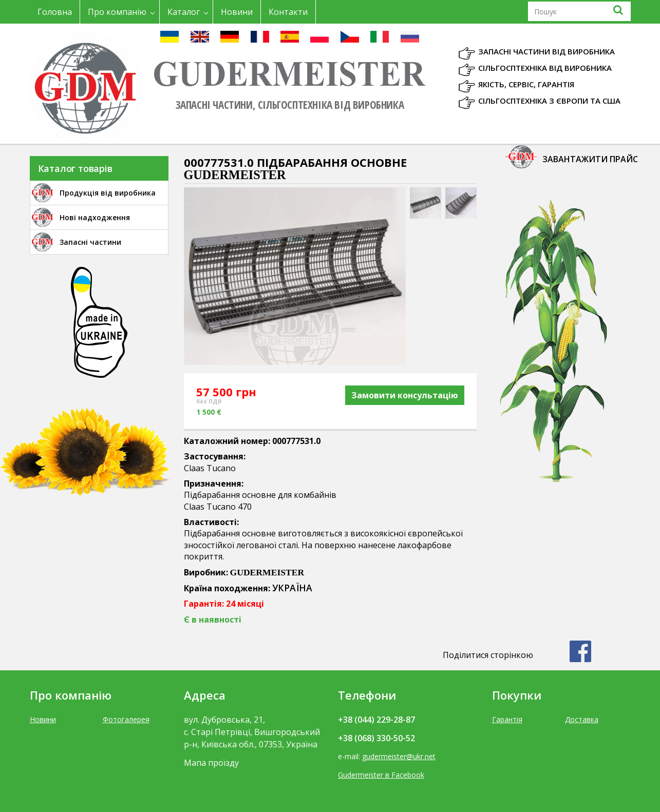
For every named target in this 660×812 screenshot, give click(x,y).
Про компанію (117, 12)
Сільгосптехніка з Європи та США (549, 101)
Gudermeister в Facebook (381, 775)
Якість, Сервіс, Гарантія (526, 84)
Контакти (288, 12)
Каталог (184, 12)
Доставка (582, 719)
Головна (55, 12)
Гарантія (507, 719)
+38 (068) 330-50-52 (376, 738)
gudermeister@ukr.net (399, 756)
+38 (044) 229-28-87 (376, 720)
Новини (237, 12)
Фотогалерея (126, 719)
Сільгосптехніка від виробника (545, 68)
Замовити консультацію (405, 395)
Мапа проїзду (211, 763)
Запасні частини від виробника (546, 51)
